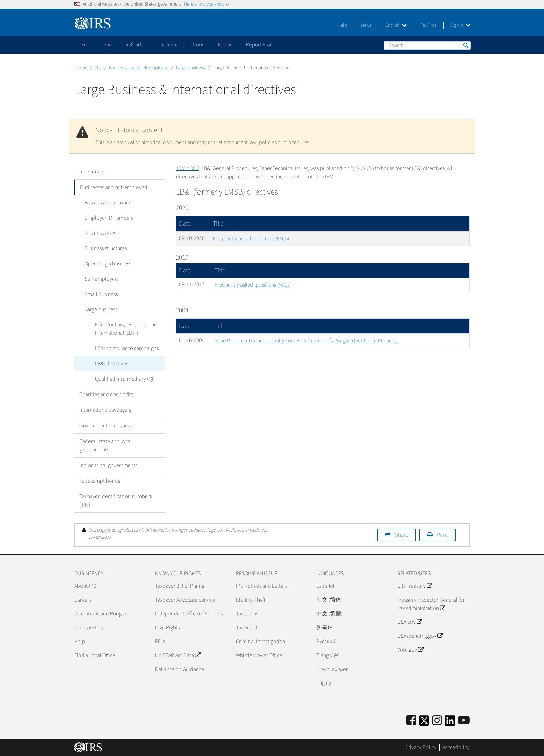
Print (442, 535)
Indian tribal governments (108, 465)
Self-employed (101, 279)
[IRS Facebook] (411, 721)
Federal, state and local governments (106, 445)
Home (82, 68)
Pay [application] (107, 45)
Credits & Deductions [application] (181, 45)
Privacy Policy (421, 747)
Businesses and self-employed (139, 68)
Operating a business (108, 264)
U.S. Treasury (415, 586)
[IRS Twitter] (424, 723)
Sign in (460, 25)
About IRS (85, 586)
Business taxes (100, 233)
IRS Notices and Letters (262, 586)
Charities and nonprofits (106, 394)
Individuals (92, 172)
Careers (83, 600)
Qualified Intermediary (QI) (125, 379)
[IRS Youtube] (464, 721)
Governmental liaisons (105, 426)
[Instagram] (437, 721)
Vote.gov (410, 650)
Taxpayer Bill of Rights (180, 586)
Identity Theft (251, 600)
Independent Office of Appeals (189, 614)
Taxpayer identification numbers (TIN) (116, 501)
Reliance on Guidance (180, 669)
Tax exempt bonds (100, 481)
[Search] (427, 45)
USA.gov (410, 622)
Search (465, 45)
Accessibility (456, 747)
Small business (101, 294)
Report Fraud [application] (261, 45)
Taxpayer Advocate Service (185, 600)
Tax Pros (428, 25)
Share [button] (402, 535)
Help (342, 25)
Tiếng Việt (328, 655)
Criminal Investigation (261, 642)
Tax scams (247, 614)
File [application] (85, 45)
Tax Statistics (88, 628)
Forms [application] (225, 45)
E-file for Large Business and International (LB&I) (126, 329)
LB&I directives (112, 364)
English (396, 25)
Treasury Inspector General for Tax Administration (431, 604)
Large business (190, 68)
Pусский (326, 642)
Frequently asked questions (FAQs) (251, 239)
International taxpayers (105, 410)
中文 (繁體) (329, 614)
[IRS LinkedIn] (450, 723)
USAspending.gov (420, 636)
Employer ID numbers (109, 218)
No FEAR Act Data (178, 655)
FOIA (160, 642)
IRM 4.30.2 (188, 168)
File (98, 68)
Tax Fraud (247, 628)
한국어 (325, 628)
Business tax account (108, 203)
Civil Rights (167, 628)
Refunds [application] (134, 45)
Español (325, 586)
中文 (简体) (329, 600)
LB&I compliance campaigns (127, 348)
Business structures (106, 248)
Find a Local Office (95, 655)
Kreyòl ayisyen (333, 669)
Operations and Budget (100, 614)
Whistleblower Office (259, 655)
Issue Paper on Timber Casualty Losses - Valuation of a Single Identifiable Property (306, 341)
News (366, 25)
